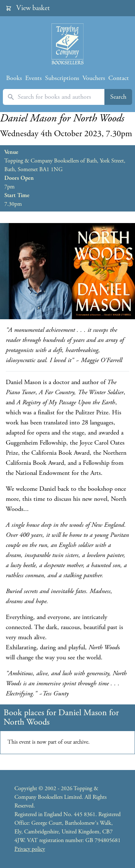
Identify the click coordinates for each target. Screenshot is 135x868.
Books (14, 78)
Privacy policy (30, 849)
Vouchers (94, 78)
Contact (119, 78)
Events (33, 78)
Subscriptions (62, 78)
